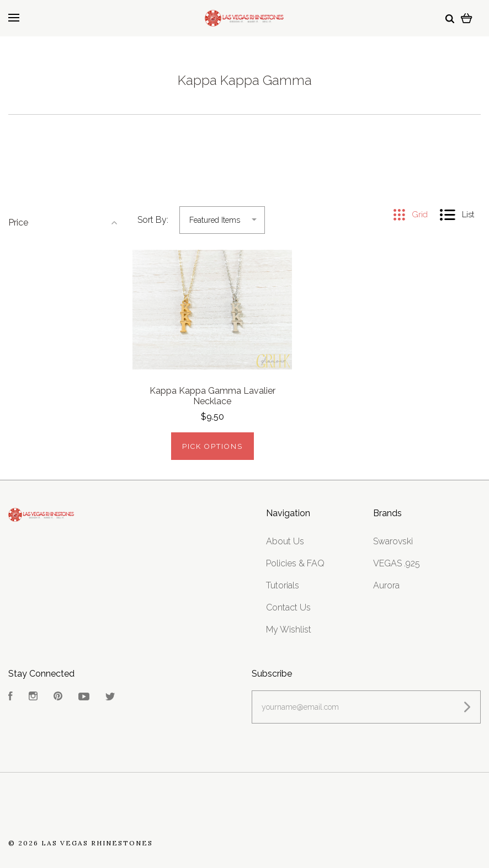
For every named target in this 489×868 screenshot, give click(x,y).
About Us (285, 541)
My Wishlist (289, 629)
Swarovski (393, 541)
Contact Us (288, 607)
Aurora (386, 585)
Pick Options (212, 446)
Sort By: (153, 220)
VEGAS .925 (397, 563)
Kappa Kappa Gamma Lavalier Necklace (212, 396)
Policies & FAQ (295, 563)
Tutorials (283, 585)
